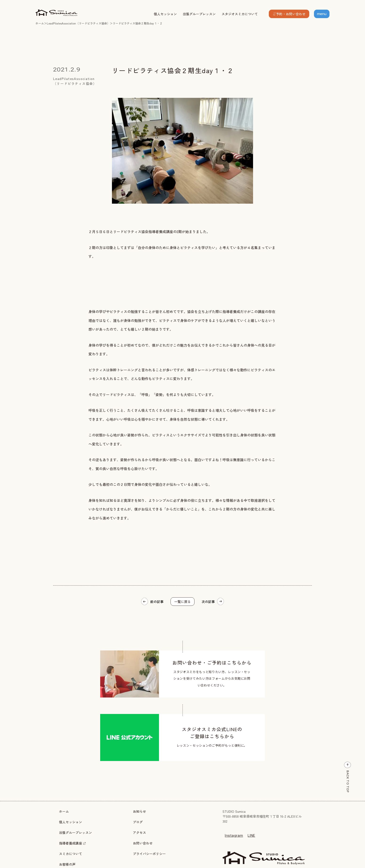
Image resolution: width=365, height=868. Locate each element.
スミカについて (71, 854)
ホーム (40, 23)
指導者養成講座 (72, 843)
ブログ (138, 822)
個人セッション (165, 14)
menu (322, 14)
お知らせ (139, 811)
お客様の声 (67, 864)
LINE (251, 836)
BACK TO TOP (347, 777)
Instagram (234, 836)
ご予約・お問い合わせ (289, 14)
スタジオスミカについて (240, 14)
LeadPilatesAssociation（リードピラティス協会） (78, 23)
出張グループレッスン (199, 14)
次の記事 (213, 601)
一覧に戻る (182, 602)
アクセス (139, 832)
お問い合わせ (143, 843)
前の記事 (152, 601)
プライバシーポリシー (149, 854)
